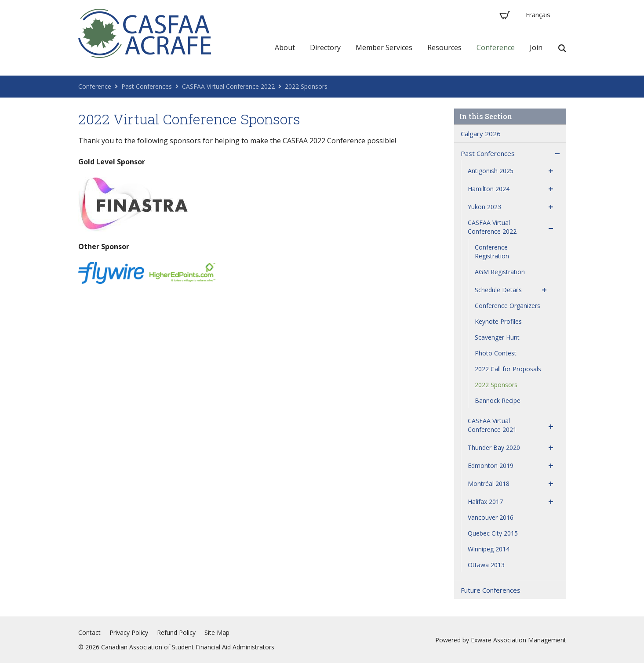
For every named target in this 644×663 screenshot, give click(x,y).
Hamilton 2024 (489, 189)
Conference (496, 47)
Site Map (217, 632)
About (285, 47)
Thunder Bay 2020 (494, 447)
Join (536, 47)
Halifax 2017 (485, 502)
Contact (89, 632)
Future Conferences (491, 590)
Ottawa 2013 (486, 565)
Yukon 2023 (484, 207)
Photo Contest (496, 353)
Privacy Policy (129, 632)
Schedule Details (498, 290)
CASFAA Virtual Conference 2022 (228, 86)
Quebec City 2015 (493, 533)
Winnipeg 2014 (489, 549)
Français (538, 14)
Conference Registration (492, 252)
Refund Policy (176, 632)
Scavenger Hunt (497, 337)
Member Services (384, 47)
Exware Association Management (518, 640)
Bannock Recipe (498, 400)
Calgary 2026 (481, 134)
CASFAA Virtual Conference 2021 (492, 425)
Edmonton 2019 (491, 466)
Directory (325, 47)
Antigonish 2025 (491, 171)
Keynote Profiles (498, 321)
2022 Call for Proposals (508, 369)
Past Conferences (147, 86)
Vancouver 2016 (491, 517)
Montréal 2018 (489, 484)
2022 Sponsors (306, 86)
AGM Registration (500, 272)
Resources (444, 47)
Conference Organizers (508, 306)
